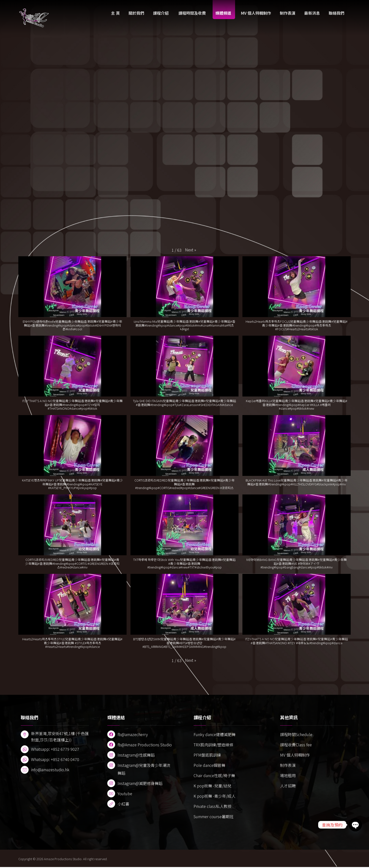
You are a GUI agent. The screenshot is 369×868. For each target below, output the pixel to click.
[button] (190, 250)
